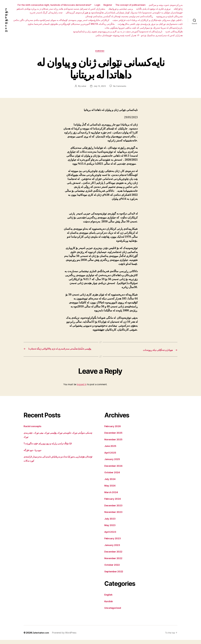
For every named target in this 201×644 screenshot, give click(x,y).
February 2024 (114, 503)
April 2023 (111, 536)
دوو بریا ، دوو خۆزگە (34, 454)
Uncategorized (114, 612)
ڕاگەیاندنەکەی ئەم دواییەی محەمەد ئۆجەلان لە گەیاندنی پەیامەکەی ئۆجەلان (119, 16)
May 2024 (111, 490)
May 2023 (111, 529)
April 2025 (111, 457)
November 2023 (115, 516)
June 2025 (111, 450)
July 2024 (111, 483)
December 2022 (115, 556)
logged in (82, 389)
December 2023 (115, 509)
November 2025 (115, 443)
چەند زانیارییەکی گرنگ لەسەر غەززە (46, 12)
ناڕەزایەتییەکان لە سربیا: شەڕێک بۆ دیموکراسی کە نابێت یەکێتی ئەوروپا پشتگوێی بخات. (144, 28)
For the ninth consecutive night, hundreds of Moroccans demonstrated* (54, 5)
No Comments (120, 87)
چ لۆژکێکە (178, 9)
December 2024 (115, 470)
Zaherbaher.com (7, 20)
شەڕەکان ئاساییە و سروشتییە (169, 16)
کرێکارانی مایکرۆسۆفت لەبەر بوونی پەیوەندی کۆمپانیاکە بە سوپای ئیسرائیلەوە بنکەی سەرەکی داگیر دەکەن (135, 20)
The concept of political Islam (130, 5)
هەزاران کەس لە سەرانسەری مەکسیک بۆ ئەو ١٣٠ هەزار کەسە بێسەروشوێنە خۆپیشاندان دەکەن (139, 35)
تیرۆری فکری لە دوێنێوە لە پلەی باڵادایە (153, 9)
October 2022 (113, 569)
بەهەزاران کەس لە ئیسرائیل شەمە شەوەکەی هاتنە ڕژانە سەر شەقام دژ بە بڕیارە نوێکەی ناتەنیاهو (61, 9)
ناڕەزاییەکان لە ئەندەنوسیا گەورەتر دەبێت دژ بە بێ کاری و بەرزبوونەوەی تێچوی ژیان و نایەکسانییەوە (118, 31)
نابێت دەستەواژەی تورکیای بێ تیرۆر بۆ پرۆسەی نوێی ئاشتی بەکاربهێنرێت (69, 28)
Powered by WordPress (66, 637)
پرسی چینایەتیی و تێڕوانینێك (121, 9)
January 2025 (113, 463)
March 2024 (112, 496)
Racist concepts (34, 430)
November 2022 (115, 562)
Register (108, 5)
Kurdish (101, 52)
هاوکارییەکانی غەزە (174, 31)
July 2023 (111, 523)
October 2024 (113, 477)
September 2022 (115, 575)
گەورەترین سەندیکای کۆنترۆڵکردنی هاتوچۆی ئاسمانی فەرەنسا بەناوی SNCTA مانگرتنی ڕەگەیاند (139, 24)
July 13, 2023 (100, 87)
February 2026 (114, 430)
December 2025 (115, 437)
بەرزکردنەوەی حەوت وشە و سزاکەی (166, 5)
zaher (83, 87)
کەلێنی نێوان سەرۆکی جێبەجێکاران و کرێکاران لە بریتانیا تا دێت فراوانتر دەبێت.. (58, 24)
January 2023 (113, 549)
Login (97, 5)
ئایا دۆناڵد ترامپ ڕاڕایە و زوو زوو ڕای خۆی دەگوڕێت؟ (52, 448)
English (109, 599)
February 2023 (114, 543)
